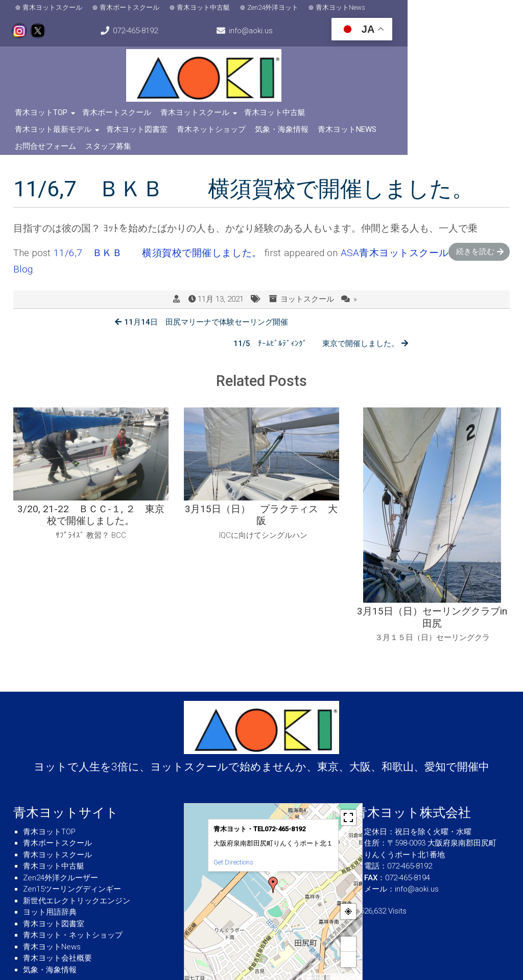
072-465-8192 (482, 9)
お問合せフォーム (257, 132)
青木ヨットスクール (55, 9)
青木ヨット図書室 (440, 115)
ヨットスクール (307, 285)
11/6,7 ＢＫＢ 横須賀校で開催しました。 (158, 238)
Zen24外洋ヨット (276, 9)
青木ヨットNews (343, 9)
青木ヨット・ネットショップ (73, 898)
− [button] (348, 922)
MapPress (314, 940)
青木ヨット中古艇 (206, 9)
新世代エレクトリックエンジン (77, 863)
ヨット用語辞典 (50, 875)
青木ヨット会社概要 (57, 921)
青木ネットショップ (52, 132)
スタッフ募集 (320, 132)
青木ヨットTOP (44, 115)
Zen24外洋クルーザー (61, 840)
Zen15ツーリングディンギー (72, 852)
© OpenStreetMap (343, 940)
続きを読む (475, 237)
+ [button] (348, 907)
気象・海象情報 (123, 132)
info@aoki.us (53, 34)
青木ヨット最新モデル (356, 115)
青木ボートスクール (133, 9)
